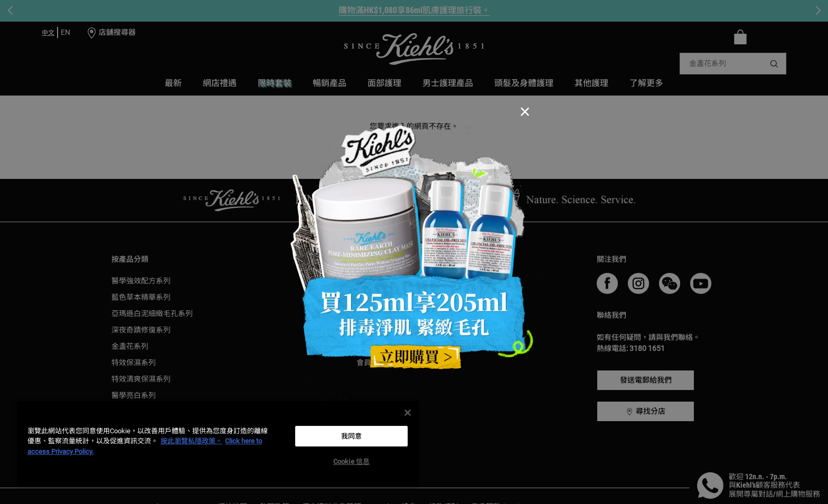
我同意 (351, 436)
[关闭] (408, 413)
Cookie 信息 (351, 462)
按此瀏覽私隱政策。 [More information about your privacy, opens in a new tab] (191, 441)
